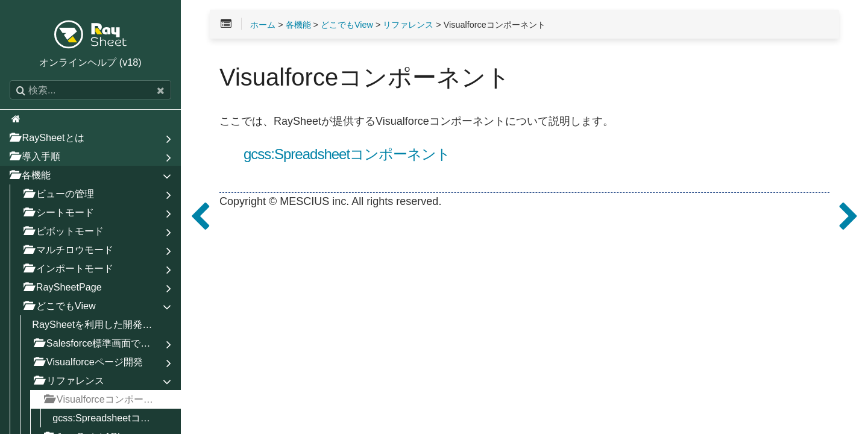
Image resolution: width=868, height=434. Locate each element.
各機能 (298, 25)
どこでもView (347, 25)
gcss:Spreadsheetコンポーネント (347, 154)
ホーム (263, 25)
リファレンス (408, 25)
